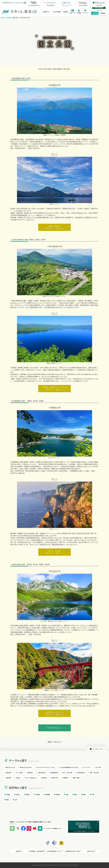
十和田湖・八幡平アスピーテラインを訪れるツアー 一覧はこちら (54, 389)
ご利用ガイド (46, 12)
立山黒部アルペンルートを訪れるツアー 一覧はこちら (54, 713)
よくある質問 (56, 12)
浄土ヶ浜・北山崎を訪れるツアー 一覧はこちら (54, 552)
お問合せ (66, 12)
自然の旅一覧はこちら (54, 728)
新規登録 (102, 13)
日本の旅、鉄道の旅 (6, 18)
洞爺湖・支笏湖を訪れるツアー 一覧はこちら (54, 227)
